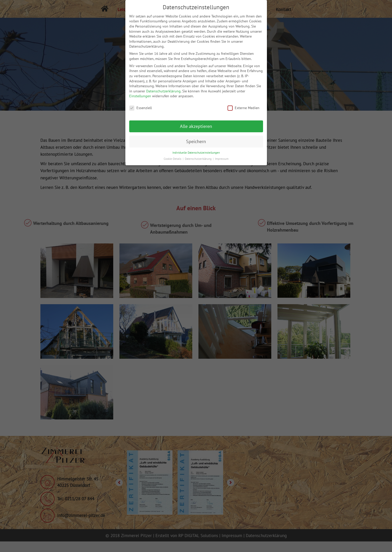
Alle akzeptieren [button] (196, 126)
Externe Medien (243, 108)
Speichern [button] (196, 141)
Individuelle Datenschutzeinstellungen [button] (196, 153)
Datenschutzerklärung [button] (199, 159)
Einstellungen (140, 96)
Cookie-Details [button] (173, 159)
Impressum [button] (222, 159)
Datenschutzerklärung (163, 91)
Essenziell (141, 108)
